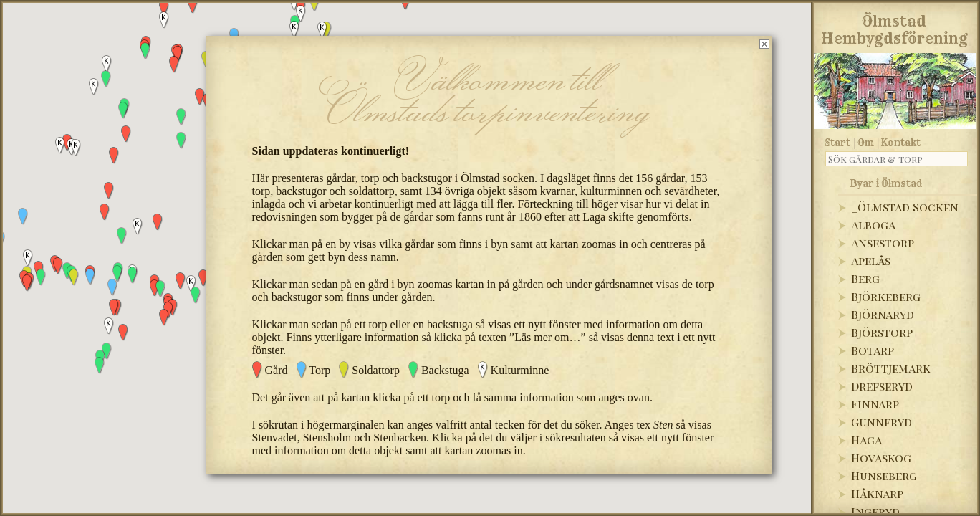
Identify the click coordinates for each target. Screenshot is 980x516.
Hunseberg (884, 476)
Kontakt (901, 143)
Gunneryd (881, 422)
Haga (866, 440)
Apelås (871, 261)
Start (838, 143)
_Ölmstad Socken (905, 207)
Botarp (873, 350)
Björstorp (882, 332)
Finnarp (875, 404)
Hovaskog (881, 458)
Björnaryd (883, 314)
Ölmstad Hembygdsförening (894, 27)
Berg (865, 278)
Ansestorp (883, 243)
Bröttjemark (891, 368)
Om (866, 143)
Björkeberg (886, 296)
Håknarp (877, 493)
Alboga (873, 225)
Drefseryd (882, 386)
